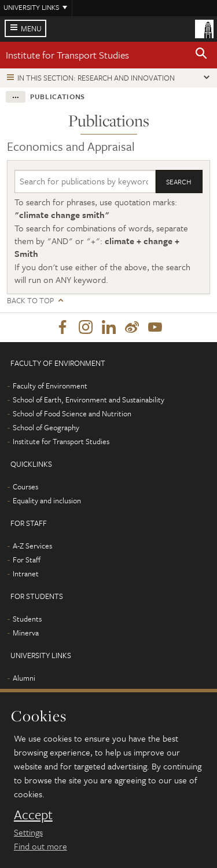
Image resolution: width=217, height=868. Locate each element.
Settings (28, 832)
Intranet (26, 573)
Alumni (24, 678)
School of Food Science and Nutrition (72, 413)
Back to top (30, 301)
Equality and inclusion (47, 500)
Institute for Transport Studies (67, 55)
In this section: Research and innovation (96, 78)
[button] (201, 55)
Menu (31, 28)
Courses (25, 486)
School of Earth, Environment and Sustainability (89, 400)
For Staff (27, 560)
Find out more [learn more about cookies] (41, 846)
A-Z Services (32, 546)
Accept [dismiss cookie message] (33, 815)
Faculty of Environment (50, 386)
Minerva (26, 633)
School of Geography (46, 427)
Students (27, 619)
